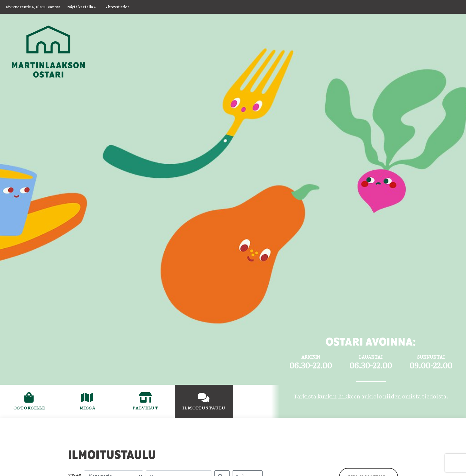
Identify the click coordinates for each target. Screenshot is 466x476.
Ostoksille (36, 408)
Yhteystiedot (117, 7)
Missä (88, 408)
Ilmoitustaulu (208, 408)
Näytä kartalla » (81, 7)
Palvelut (146, 408)
